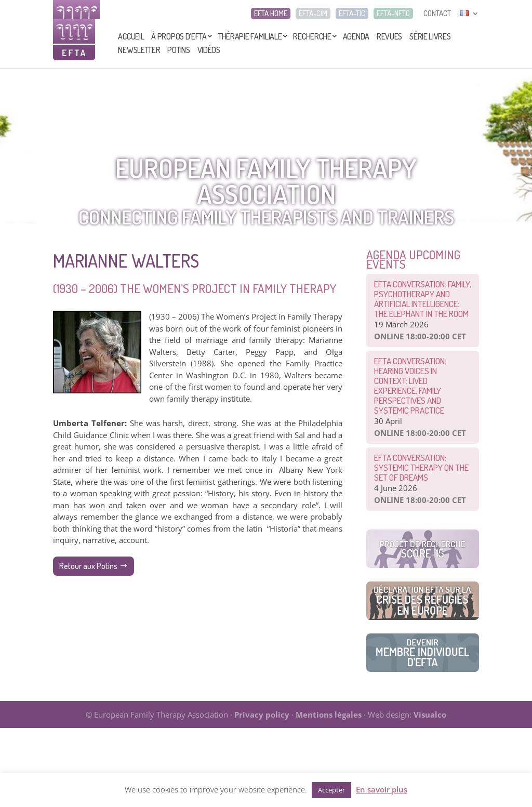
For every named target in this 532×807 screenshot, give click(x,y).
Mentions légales (329, 715)
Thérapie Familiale (250, 36)
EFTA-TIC (352, 14)
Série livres (430, 36)
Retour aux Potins (88, 566)
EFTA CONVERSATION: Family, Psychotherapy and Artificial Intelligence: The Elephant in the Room (423, 299)
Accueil (131, 36)
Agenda (356, 36)
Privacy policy (262, 715)
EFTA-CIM (313, 14)
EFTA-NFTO (393, 14)
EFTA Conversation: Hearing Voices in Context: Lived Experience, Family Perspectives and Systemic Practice (410, 386)
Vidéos (209, 50)
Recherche (312, 36)
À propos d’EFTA (179, 36)
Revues (389, 36)
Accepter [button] (331, 790)
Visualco (430, 715)
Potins (178, 50)
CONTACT (437, 14)
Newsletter (139, 50)
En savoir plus (382, 789)
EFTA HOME (271, 14)
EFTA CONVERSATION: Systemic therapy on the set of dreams (421, 467)
